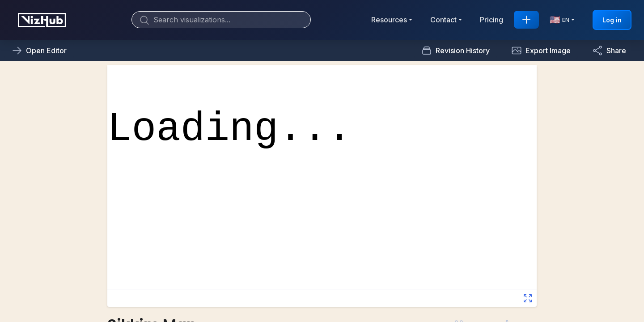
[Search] (221, 20)
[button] (541, 51)
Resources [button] (389, 20)
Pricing (491, 20)
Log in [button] (612, 20)
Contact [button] (443, 20)
